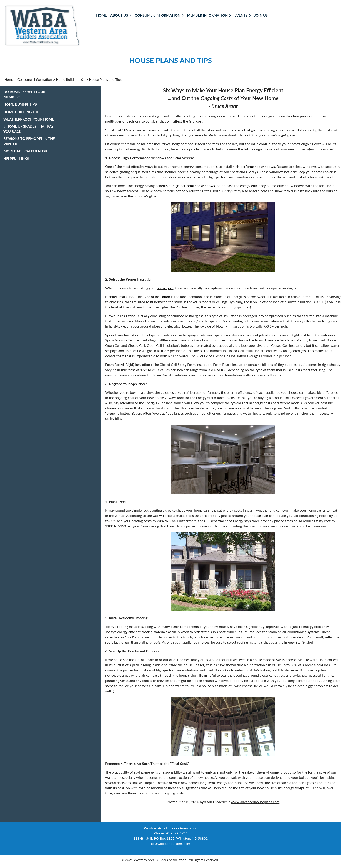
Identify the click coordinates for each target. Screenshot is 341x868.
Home (9, 79)
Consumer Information (35, 79)
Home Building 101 (70, 79)
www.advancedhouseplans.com (255, 802)
